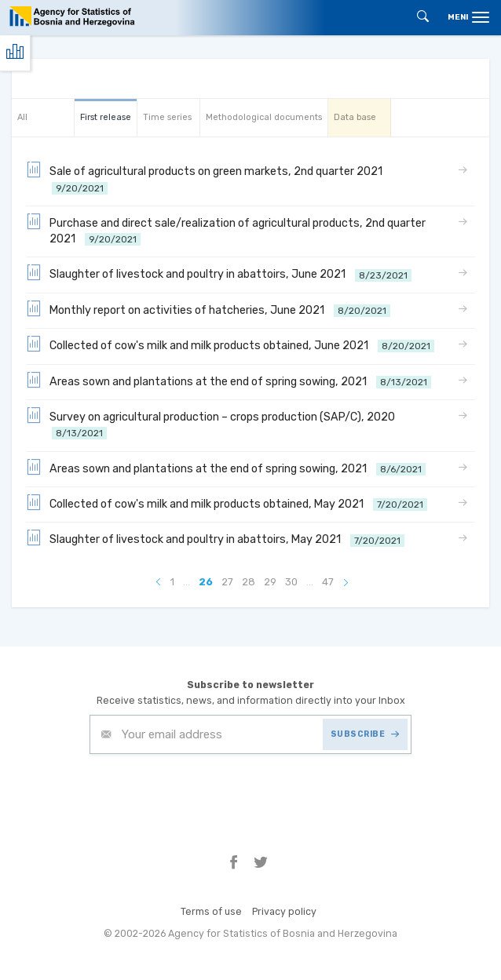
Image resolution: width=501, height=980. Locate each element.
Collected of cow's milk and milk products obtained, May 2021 (227, 503)
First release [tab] (106, 117)
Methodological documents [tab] (264, 117)
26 (206, 582)
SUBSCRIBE (365, 734)
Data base (355, 117)
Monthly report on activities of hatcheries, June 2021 (208, 309)
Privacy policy (284, 911)
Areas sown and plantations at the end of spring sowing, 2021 (229, 381)
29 (270, 582)
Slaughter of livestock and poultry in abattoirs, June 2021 (219, 273)
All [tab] (22, 117)
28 (249, 582)
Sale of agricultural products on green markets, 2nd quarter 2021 (207, 179)
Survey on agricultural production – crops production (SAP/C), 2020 (213, 424)
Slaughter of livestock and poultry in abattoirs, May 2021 (215, 538)
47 (328, 582)
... (187, 582)
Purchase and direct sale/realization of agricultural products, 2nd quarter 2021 (226, 230)
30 (291, 582)
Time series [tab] (167, 117)
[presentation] (209, 792)
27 (227, 582)
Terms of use (211, 911)
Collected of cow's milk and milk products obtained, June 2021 (230, 344)
